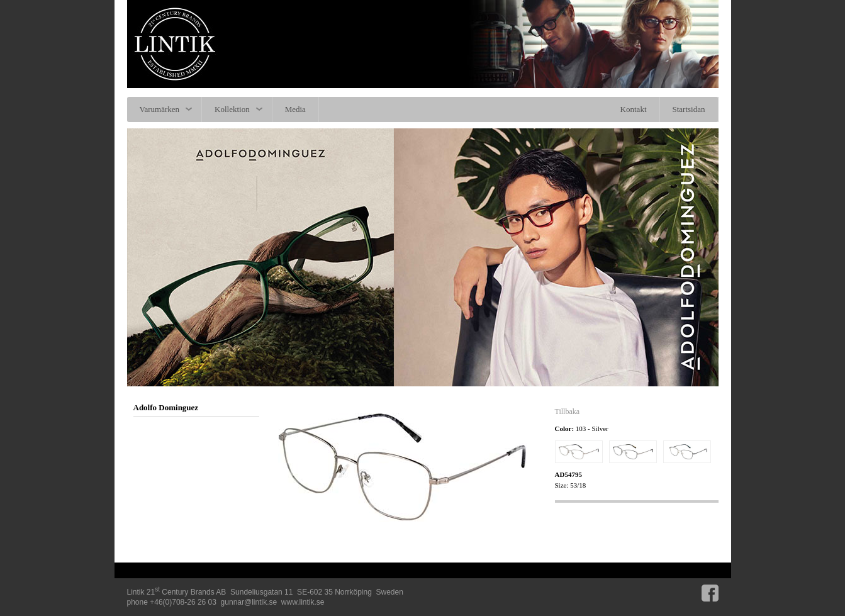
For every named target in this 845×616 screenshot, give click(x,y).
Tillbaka (568, 412)
